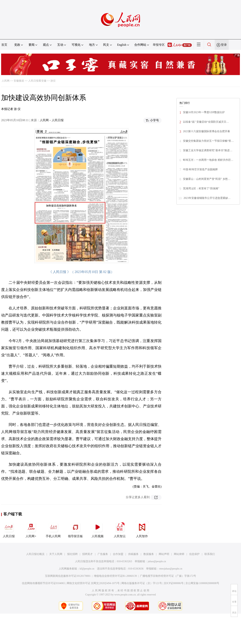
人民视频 (98, 529)
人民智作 (142, 529)
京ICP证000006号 (174, 583)
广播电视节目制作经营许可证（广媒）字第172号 (168, 576)
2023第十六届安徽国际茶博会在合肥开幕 (206, 131)
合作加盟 (118, 554)
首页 (4, 45)
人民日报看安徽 (37, 81)
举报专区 (159, 45)
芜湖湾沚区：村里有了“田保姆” (201, 188)
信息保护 (194, 554)
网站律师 (179, 554)
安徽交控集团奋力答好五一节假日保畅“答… (208, 141)
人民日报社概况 (35, 554)
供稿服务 (133, 554)
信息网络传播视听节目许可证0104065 (43, 583)
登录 (224, 45)
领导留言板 (75, 529)
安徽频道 (19, 81)
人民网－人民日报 (52, 120)
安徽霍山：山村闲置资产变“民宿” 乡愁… (207, 179)
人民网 (6, 81)
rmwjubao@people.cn (171, 569)
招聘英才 (87, 554)
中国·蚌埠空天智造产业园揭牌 (200, 169)
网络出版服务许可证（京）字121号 (142, 583)
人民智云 (120, 529)
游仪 (53, 81)
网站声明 (164, 554)
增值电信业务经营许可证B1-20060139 (115, 576)
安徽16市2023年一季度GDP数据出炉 (204, 112)
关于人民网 (56, 554)
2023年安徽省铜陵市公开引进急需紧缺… (207, 198)
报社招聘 (72, 554)
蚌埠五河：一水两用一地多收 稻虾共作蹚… (208, 160)
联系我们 (210, 554)
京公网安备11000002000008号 (202, 583)
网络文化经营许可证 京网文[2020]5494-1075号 (93, 583)
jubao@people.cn (157, 561)
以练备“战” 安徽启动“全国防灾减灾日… (206, 122)
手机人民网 (53, 529)
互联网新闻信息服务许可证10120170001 (68, 576)
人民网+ (31, 529)
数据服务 (149, 554)
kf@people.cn (87, 569)
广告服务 (103, 554)
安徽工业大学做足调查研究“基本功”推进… (208, 150)
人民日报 (9, 529)
